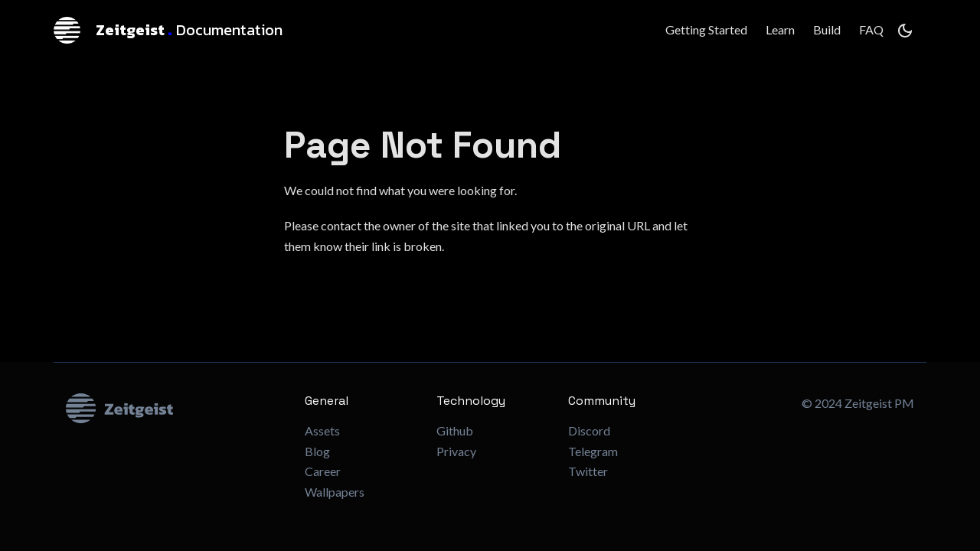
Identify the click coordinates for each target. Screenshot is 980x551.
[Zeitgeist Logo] (173, 409)
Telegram (593, 451)
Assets (322, 430)
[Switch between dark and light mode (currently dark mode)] (905, 31)
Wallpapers (335, 492)
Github (455, 430)
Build (827, 29)
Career (323, 471)
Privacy (456, 451)
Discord (589, 430)
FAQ (871, 29)
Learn (780, 29)
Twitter (588, 471)
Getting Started (706, 29)
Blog (317, 451)
